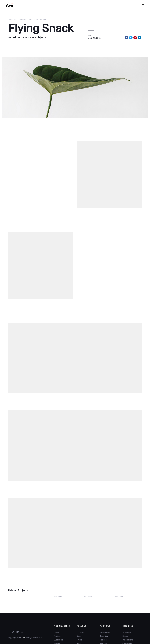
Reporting (104, 627)
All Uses (103, 635)
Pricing (57, 635)
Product (57, 627)
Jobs (79, 627)
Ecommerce (23, 19)
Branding (12, 19)
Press (79, 631)
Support (126, 627)
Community (127, 635)
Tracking (103, 631)
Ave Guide (127, 623)
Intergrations (128, 631)
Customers (58, 631)
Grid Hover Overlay (37, 19)
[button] (143, 5)
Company (81, 623)
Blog (79, 635)
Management (105, 623)
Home (56, 623)
